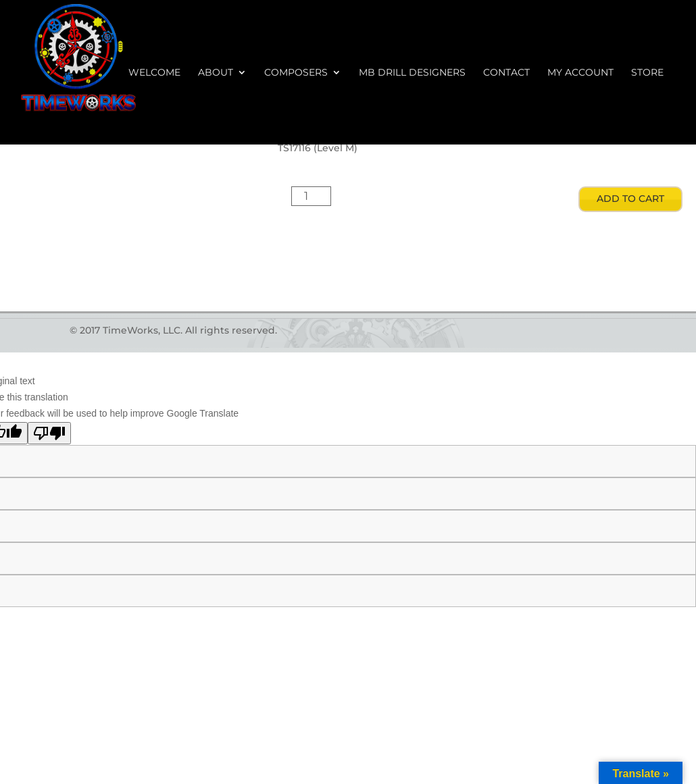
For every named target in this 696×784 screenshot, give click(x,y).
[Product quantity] (312, 196)
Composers (296, 73)
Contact (506, 73)
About (216, 73)
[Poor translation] (49, 433)
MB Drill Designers (412, 73)
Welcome (154, 73)
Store (647, 73)
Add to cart (630, 199)
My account (580, 73)
